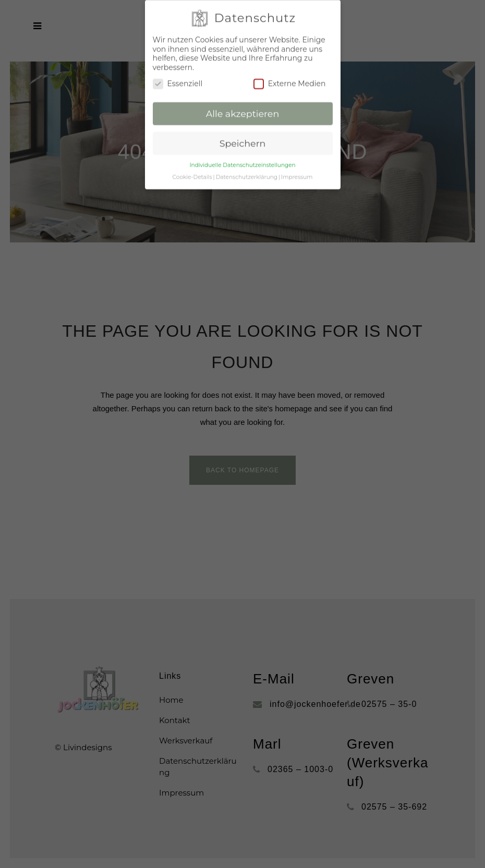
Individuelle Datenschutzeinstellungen (242, 154)
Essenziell (178, 73)
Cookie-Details (192, 166)
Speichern (243, 132)
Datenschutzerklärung (247, 166)
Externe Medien (290, 73)
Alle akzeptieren (243, 102)
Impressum (297, 166)
